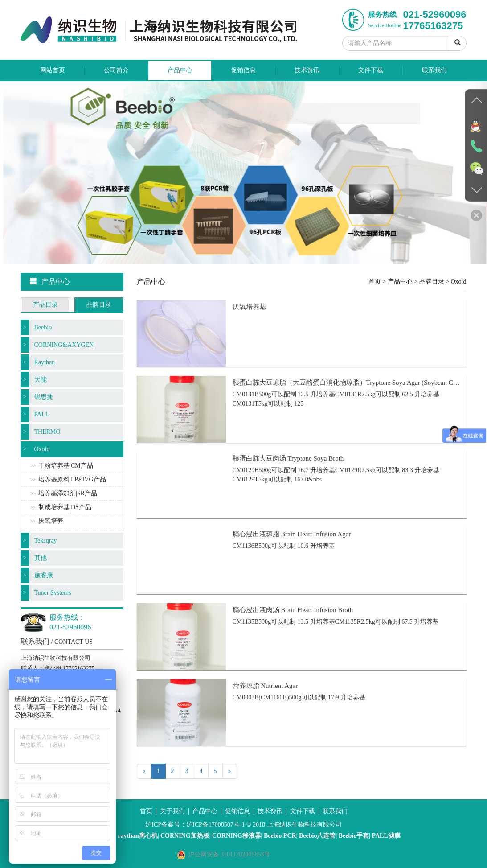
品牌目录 (99, 305)
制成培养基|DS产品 (65, 507)
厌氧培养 (51, 521)
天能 (41, 380)
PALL (42, 414)
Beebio (43, 327)
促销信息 (243, 70)
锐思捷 (44, 397)
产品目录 (45, 305)
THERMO (47, 432)
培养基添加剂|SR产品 (68, 493)
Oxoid (42, 449)
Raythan (45, 362)
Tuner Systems (53, 593)
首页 (375, 282)
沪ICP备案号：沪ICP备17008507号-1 (195, 825)
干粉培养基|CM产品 (66, 466)
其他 (41, 558)
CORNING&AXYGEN (64, 345)
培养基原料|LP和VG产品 (72, 479)
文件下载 (371, 70)
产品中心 (180, 70)
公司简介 (116, 70)
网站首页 (53, 70)
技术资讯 (307, 70)
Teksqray (46, 541)
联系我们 (434, 70)
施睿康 (44, 575)
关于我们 (172, 811)
